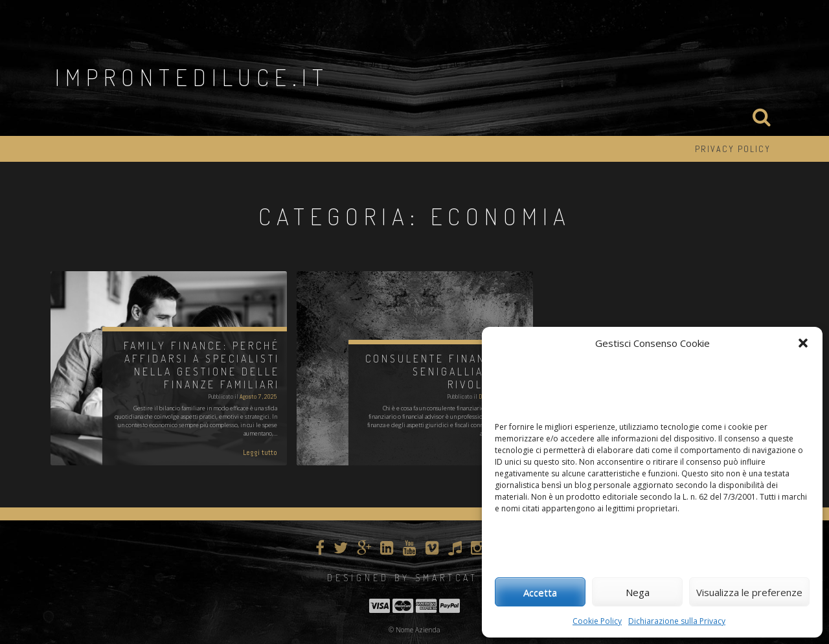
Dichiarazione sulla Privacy (677, 621)
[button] (803, 343)
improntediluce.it (192, 77)
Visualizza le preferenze (749, 592)
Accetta (540, 592)
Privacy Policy (733, 149)
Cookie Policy (597, 621)
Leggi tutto (260, 452)
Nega (638, 592)
